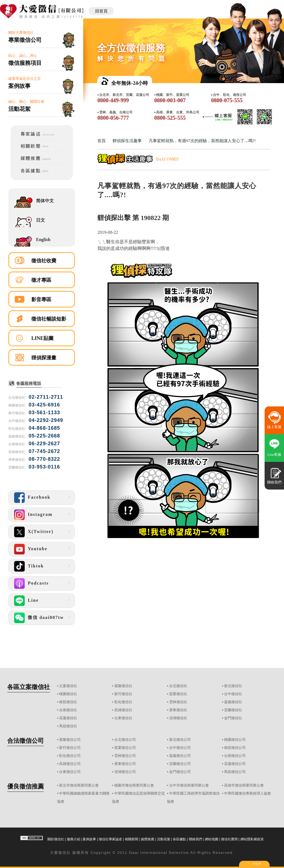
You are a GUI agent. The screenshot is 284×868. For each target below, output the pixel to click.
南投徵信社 (68, 702)
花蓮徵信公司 (235, 764)
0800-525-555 (170, 118)
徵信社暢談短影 (49, 319)
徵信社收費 (44, 261)
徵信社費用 (229, 839)
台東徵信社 (123, 718)
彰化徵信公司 (70, 756)
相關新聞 (131, 839)
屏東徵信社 (178, 710)
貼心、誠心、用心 (42, 60)
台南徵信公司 (235, 756)
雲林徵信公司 (125, 756)
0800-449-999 (113, 100)
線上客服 (274, 427)
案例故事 (89, 839)
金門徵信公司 (180, 772)
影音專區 (41, 299)
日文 (40, 220)
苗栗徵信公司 (125, 748)
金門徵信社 (233, 718)
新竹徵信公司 (70, 748)
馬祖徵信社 (68, 726)
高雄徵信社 (123, 710)
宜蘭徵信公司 (180, 764)
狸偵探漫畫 (44, 358)
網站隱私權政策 (252, 839)
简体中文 (45, 201)
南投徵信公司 (235, 748)
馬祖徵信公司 (235, 772)
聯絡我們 (196, 839)
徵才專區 (41, 280)
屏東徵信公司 (125, 764)
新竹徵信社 (123, 694)
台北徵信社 (178, 686)
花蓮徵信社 (68, 718)
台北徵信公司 (125, 740)
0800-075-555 (227, 100)
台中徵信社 (233, 694)
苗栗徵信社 (178, 694)
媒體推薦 (148, 839)
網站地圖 (212, 839)
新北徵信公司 (180, 740)
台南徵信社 (68, 710)
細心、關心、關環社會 (42, 106)
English (43, 240)
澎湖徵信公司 (125, 772)
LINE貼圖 (42, 338)
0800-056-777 (113, 118)
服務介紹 (73, 839)
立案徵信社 (68, 686)
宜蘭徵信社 (233, 710)
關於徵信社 (56, 839)
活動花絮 (164, 839)
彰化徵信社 (123, 702)
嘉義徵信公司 (180, 756)
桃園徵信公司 (235, 740)
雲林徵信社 (178, 702)
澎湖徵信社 (178, 718)
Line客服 (274, 455)
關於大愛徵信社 (42, 37)
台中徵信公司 (180, 748)
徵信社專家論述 (110, 839)
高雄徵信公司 (70, 764)
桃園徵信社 (68, 694)
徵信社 (64, 853)
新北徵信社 (233, 686)
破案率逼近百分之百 (42, 83)
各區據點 (179, 839)
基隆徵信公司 (70, 740)
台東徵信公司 (70, 772)
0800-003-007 (170, 100)
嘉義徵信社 (233, 702)
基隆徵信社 (123, 686)
